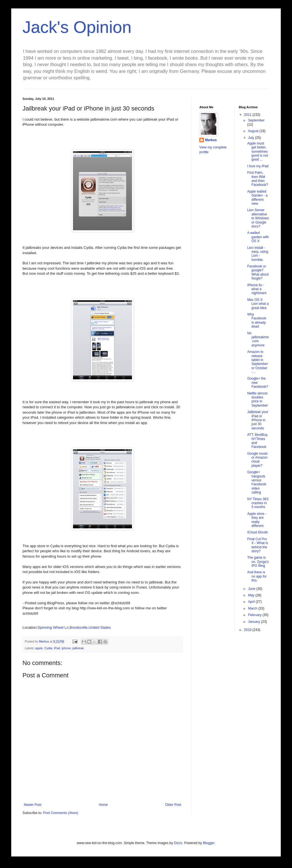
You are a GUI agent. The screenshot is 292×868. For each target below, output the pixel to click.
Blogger (209, 843)
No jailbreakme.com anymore (258, 339)
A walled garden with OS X (258, 237)
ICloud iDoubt (257, 532)
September (256, 120)
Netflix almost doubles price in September (257, 399)
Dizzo (178, 843)
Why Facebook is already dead (257, 320)
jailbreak (78, 648)
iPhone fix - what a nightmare (257, 289)
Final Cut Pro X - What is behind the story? (257, 545)
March (253, 608)
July (251, 138)
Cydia (48, 648)
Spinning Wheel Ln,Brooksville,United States (74, 627)
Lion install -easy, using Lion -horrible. (258, 254)
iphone (66, 648)
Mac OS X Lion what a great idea (258, 304)
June (252, 589)
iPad (57, 648)
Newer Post (33, 805)
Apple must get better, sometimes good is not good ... (257, 152)
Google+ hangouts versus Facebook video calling (257, 482)
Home (103, 805)
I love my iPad (258, 166)
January (254, 622)
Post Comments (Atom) (61, 813)
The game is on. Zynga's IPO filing (258, 562)
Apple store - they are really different (257, 520)
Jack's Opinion (77, 27)
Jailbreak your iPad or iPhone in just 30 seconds (258, 420)
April (252, 602)
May (252, 595)
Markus (211, 140)
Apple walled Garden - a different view (257, 198)
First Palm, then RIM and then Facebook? (257, 179)
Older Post (173, 805)
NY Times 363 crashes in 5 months (258, 503)
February (255, 615)
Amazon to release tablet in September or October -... (257, 362)
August (254, 131)
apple (39, 648)
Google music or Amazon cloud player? (257, 460)
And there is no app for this (257, 576)
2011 (248, 115)
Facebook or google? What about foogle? (258, 272)
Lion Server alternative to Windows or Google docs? (258, 218)
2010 (248, 630)
